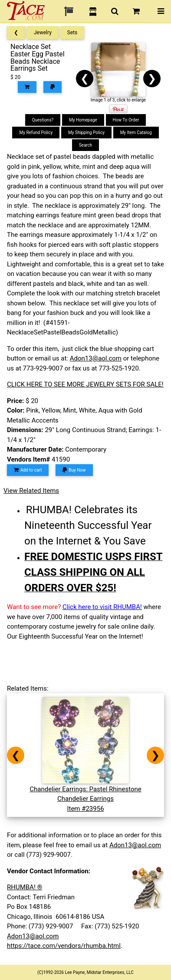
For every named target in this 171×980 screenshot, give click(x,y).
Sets (72, 33)
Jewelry (43, 33)
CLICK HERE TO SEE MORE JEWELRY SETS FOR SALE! (85, 384)
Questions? (43, 120)
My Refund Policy (36, 133)
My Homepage (83, 120)
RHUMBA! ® (25, 887)
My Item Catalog (136, 133)
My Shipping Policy (86, 133)
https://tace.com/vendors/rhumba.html (64, 946)
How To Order (126, 120)
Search (86, 145)
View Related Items (31, 491)
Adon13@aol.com (96, 358)
